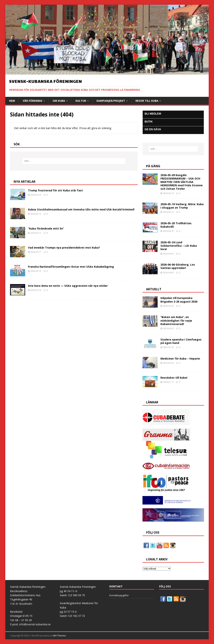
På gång (153, 166)
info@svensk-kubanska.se (35, 624)
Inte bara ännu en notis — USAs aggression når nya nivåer (68, 286)
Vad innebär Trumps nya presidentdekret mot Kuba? (64, 248)
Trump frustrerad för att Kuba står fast (55, 190)
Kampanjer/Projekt (111, 101)
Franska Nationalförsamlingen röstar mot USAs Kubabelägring (71, 267)
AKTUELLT (154, 289)
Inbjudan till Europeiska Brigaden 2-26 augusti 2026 (179, 300)
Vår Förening (32, 101)
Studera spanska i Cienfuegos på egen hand (181, 341)
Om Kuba (59, 101)
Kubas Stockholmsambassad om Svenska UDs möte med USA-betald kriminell (81, 209)
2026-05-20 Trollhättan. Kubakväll (176, 225)
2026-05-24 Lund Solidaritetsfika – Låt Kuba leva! (179, 246)
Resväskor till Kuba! (174, 378)
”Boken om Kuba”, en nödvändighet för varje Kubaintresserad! (176, 320)
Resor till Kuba (147, 101)
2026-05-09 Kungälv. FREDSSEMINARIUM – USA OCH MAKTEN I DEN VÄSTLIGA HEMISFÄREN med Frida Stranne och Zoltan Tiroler (182, 182)
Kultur (81, 101)
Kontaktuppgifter (119, 595)
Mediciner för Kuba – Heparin (180, 359)
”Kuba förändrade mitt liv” (46, 228)
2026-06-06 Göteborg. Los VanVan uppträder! (178, 266)
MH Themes (60, 636)
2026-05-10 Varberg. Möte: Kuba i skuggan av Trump (182, 206)
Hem (12, 101)
